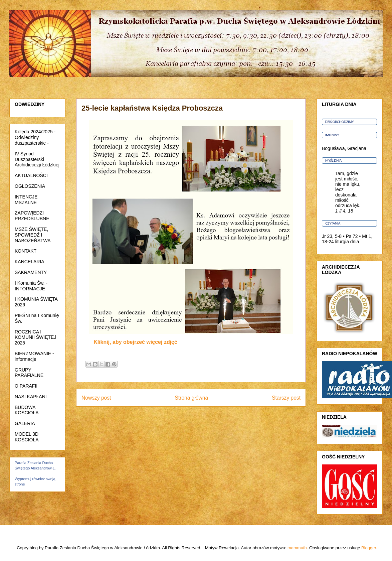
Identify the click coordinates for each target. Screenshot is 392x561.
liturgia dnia (347, 242)
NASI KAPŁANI (31, 397)
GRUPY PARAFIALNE (29, 373)
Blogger (369, 548)
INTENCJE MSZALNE (26, 200)
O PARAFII (26, 386)
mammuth (297, 548)
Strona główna (191, 398)
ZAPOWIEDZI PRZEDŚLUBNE (32, 216)
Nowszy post (96, 398)
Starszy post (286, 398)
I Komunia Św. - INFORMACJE (31, 286)
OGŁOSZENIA (30, 186)
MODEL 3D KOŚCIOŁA (27, 437)
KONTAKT (26, 251)
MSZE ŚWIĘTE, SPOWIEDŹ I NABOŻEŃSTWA (33, 235)
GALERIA (25, 423)
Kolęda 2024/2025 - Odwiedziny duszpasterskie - (35, 137)
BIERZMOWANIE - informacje (34, 356)
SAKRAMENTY (31, 272)
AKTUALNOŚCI (31, 175)
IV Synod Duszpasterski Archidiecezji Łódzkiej (37, 159)
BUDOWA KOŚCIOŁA (27, 410)
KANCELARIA (30, 262)
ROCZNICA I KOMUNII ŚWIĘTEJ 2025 (35, 337)
